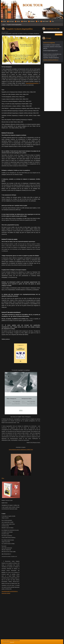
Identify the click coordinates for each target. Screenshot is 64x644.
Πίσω (3, 478)
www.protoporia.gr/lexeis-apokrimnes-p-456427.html (21, 450)
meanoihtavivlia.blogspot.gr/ (32, 83)
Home (4, 25)
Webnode (12, 642)
